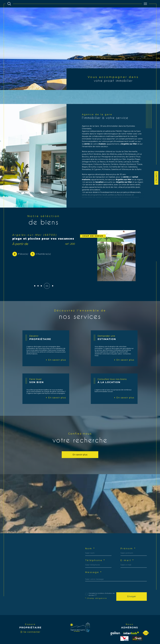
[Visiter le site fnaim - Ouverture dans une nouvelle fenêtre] (146, 621)
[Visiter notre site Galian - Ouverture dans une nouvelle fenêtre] (115, 621)
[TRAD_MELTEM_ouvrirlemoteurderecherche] (9, 4)
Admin (106, 634)
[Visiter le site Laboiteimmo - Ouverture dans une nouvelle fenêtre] (80, 643)
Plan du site (86, 634)
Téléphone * (95, 548)
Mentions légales (97, 634)
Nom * (90, 536)
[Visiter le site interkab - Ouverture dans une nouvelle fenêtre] (131, 621)
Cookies (131, 634)
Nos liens (113, 634)
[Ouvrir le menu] (145, 4)
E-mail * (127, 548)
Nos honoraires (75, 634)
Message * (94, 560)
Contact (156, 178)
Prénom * (128, 536)
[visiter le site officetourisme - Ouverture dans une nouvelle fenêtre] (137, 626)
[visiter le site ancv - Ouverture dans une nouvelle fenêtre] (124, 626)
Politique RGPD (122, 634)
